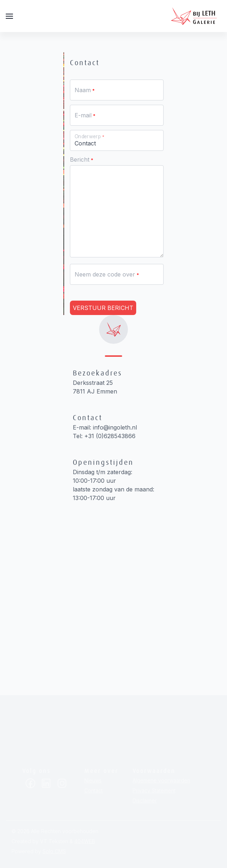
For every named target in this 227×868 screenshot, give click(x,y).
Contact (94, 790)
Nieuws (93, 780)
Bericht (80, 159)
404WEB (85, 841)
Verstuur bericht (103, 308)
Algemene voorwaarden (161, 780)
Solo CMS (54, 851)
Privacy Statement (154, 790)
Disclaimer (145, 800)
